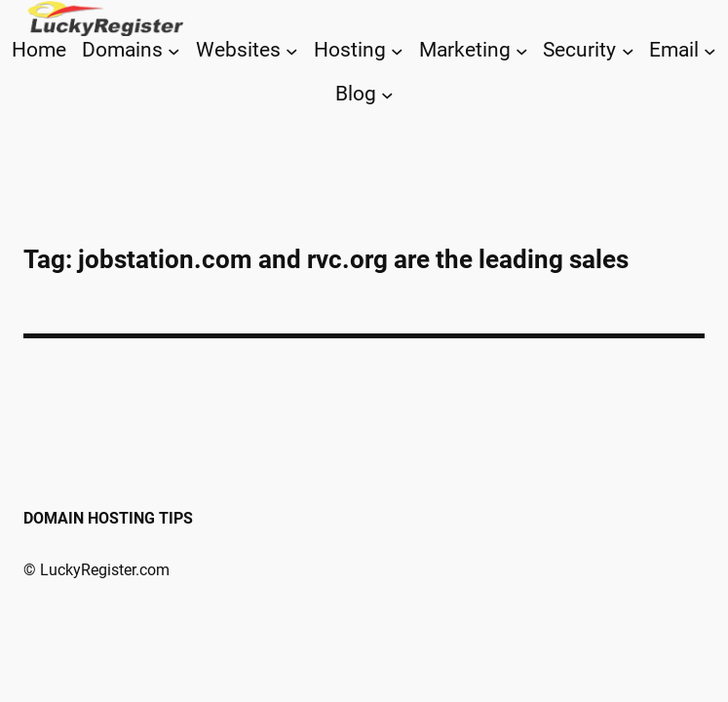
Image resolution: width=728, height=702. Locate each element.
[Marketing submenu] (522, 50)
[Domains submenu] (174, 50)
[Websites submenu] (292, 50)
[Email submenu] (710, 50)
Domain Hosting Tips (108, 518)
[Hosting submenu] (397, 50)
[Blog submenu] (387, 95)
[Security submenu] (628, 50)
